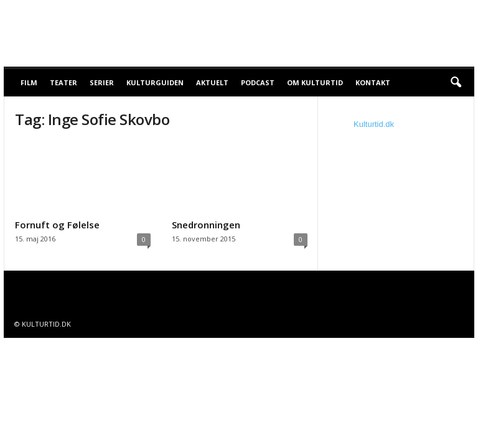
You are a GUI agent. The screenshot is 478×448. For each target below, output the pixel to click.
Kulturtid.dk (374, 124)
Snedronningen (206, 225)
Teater (63, 82)
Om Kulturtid (315, 82)
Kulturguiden (155, 82)
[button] (456, 83)
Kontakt (373, 82)
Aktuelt (212, 82)
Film (29, 82)
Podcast (258, 82)
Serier (102, 82)
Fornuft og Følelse (57, 225)
